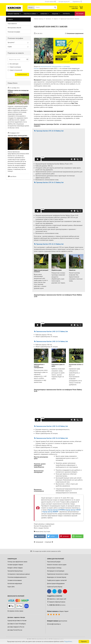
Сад (45, 531)
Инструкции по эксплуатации (56, 571)
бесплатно (56, 605)
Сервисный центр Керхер (55, 587)
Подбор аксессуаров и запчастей (57, 580)
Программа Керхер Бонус (15, 571)
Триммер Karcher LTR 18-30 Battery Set (49, 131)
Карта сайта (11, 587)
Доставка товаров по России (16, 627)
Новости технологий (15, 70)
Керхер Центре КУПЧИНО (56, 510)
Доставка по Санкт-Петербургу (17, 624)
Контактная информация (15, 584)
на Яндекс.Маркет (58, 611)
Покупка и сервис (30, 14)
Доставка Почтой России (15, 630)
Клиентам (44, 14)
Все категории (13, 64)
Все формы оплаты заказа (15, 611)
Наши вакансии (12, 24)
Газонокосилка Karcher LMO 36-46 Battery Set (51, 438)
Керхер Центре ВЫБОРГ (50, 512)
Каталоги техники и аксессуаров (57, 565)
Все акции (80, 14)
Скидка (48, 531)
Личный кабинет (50, 2)
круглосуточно (57, 621)
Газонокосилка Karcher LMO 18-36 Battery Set (51, 341)
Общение (55, 14)
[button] (40, 536)
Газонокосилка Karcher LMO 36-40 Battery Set (51, 426)
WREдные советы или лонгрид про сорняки (18, 91)
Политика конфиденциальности (17, 577)
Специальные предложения (75, 33)
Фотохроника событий (14, 28)
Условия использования (15, 580)
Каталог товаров (13, 14)
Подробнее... (69, 641)
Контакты (66, 14)
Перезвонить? (77, 2)
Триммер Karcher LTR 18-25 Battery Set (49, 244)
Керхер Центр (39, 531)
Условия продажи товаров (15, 565)
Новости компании (14, 67)
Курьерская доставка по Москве (17, 621)
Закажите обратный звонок (56, 602)
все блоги (13, 176)
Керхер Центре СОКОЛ (73, 510)
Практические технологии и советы (58, 574)
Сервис (10, 47)
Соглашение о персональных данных (19, 574)
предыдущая (39, 542)
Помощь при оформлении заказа (17, 562)
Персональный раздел (54, 562)
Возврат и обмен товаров (15, 568)
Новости (10, 19)
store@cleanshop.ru (54, 624)
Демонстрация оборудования (56, 584)
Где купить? (11, 42)
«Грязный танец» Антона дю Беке (17, 136)
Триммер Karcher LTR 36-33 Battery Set (49, 182)
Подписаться (22, 74)
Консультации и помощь (54, 568)
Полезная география (14, 32)
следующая (48, 542)
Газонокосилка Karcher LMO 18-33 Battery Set (51, 331)
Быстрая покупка (64, 2)
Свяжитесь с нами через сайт (57, 599)
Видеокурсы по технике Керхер (57, 577)
